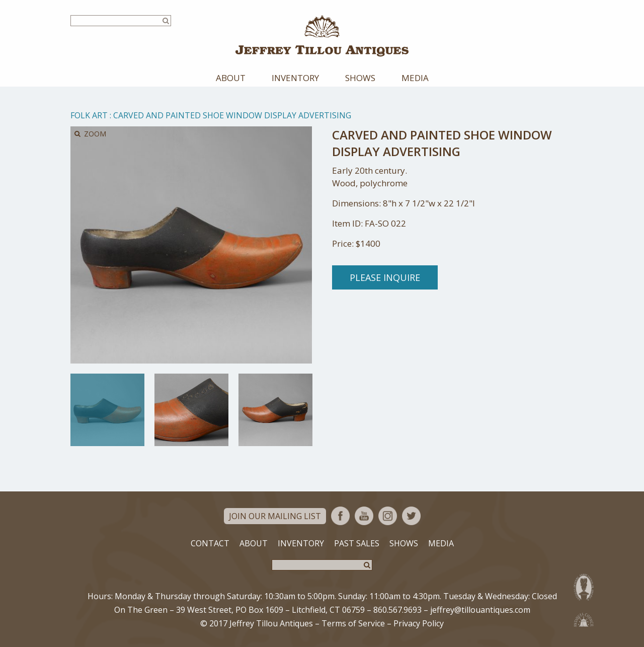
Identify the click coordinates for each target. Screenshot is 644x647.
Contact (210, 543)
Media (415, 78)
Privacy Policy (419, 623)
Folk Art (89, 115)
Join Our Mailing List (275, 516)
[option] (107, 410)
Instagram (388, 516)
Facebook (340, 516)
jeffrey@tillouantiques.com (480, 610)
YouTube (364, 516)
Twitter (411, 516)
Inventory (295, 78)
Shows (360, 78)
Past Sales (357, 543)
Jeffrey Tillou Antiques (322, 36)
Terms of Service (353, 623)
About (231, 78)
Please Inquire (385, 277)
